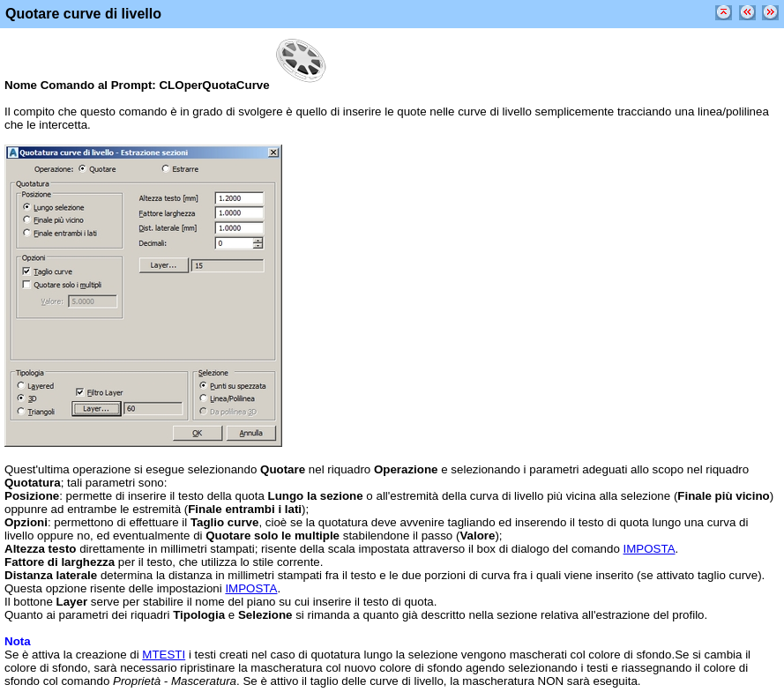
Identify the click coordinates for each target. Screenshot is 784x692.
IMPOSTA (650, 549)
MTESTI (164, 655)
